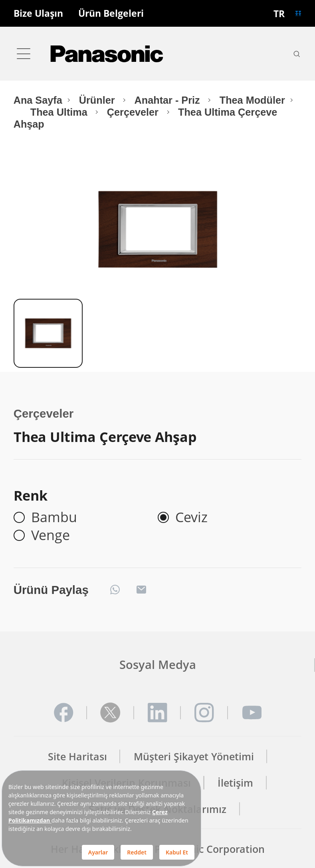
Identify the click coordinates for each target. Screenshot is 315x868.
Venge (51, 535)
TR (279, 14)
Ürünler (98, 100)
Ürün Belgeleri (111, 13)
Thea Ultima (60, 112)
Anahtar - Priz (169, 100)
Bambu (54, 517)
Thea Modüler (252, 100)
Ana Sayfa (38, 100)
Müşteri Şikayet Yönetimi (194, 756)
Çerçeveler (134, 112)
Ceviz (191, 517)
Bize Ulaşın (38, 13)
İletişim (235, 783)
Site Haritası (77, 756)
